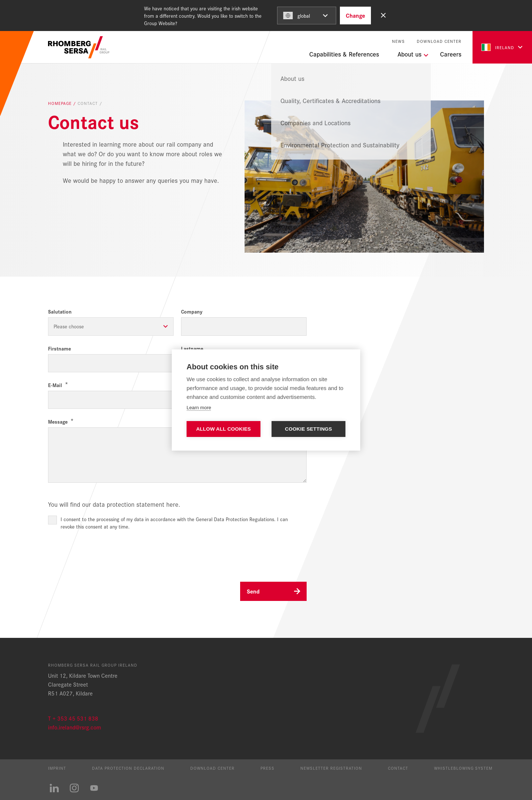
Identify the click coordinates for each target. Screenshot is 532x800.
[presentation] (104, 553)
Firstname (59, 348)
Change (355, 15)
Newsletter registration (331, 768)
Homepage (61, 103)
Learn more (199, 408)
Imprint (57, 768)
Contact (398, 768)
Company (192, 312)
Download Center (439, 41)
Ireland (498, 47)
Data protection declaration (128, 768)
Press (267, 768)
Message (58, 422)
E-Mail (55, 385)
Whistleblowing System (463, 768)
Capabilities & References (344, 54)
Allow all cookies (224, 429)
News (398, 41)
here (172, 504)
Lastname (192, 348)
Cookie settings (308, 429)
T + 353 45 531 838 (73, 718)
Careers (451, 54)
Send (253, 591)
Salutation (60, 312)
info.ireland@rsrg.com (74, 727)
